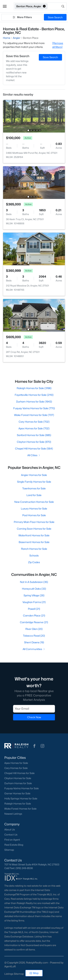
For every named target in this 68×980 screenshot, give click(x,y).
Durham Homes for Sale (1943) (34, 402)
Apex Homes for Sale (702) (34, 428)
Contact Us (11, 835)
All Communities (34, 649)
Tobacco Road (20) (34, 636)
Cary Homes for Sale (16, 768)
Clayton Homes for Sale (18, 778)
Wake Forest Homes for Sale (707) (34, 415)
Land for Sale (34, 495)
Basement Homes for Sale (34, 542)
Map (34, 973)
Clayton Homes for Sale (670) (34, 442)
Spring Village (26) (34, 595)
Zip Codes (34, 562)
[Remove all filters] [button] (58, 45)
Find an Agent (12, 840)
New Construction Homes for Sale (34, 502)
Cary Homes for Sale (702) (34, 422)
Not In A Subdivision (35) (34, 582)
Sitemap (9, 850)
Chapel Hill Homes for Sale (19, 773)
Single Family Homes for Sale (34, 482)
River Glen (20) (34, 629)
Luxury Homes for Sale (34, 508)
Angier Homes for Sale (34, 475)
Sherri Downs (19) (34, 642)
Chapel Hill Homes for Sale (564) (34, 448)
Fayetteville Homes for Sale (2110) (34, 395)
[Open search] (57, 6)
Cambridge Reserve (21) (34, 622)
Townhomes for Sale (34, 488)
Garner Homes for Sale (17, 793)
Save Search (55, 17)
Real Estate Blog (14, 845)
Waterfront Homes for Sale (34, 535)
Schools (34, 555)
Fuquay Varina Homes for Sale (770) (34, 408)
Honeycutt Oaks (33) (34, 589)
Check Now (34, 717)
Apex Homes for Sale (16, 763)
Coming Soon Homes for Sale (34, 529)
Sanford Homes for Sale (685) (34, 435)
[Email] (34, 709)
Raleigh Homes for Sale (18, 804)
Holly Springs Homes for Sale (21, 799)
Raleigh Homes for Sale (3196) (34, 388)
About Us (10, 830)
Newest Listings (13, 814)
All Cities (34, 455)
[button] (5, 6)
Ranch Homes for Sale (34, 549)
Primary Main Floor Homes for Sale (34, 522)
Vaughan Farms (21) (34, 602)
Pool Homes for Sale (34, 515)
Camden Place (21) (34, 615)
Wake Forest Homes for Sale (20, 809)
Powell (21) (34, 609)
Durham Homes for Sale (18, 783)
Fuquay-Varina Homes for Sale (21, 788)
